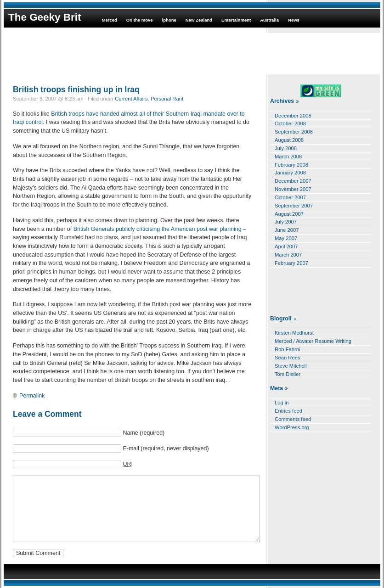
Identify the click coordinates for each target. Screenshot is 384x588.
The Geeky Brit (45, 17)
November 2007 (293, 189)
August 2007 (289, 214)
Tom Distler (288, 374)
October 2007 (290, 197)
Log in (282, 403)
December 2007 (293, 181)
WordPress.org (292, 427)
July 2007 (286, 222)
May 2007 (286, 238)
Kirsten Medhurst (294, 333)
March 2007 (288, 255)
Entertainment (236, 20)
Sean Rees (288, 358)
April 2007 (286, 246)
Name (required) (144, 433)
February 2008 (291, 165)
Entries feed (288, 411)
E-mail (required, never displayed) (166, 448)
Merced (109, 20)
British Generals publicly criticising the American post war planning (158, 229)
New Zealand (199, 20)
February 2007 (291, 263)
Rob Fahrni (288, 349)
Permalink (32, 396)
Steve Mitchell (291, 366)
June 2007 (287, 230)
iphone (169, 20)
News (294, 20)
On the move (140, 20)
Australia (269, 20)
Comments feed (293, 419)
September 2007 (294, 206)
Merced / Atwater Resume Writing (313, 341)
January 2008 (290, 173)
